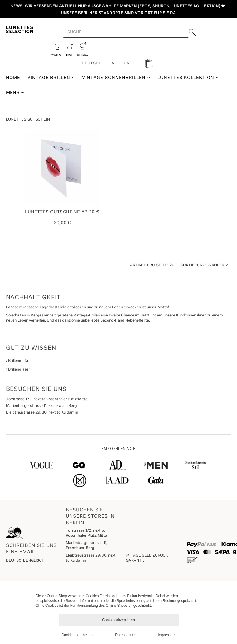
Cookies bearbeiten (77, 635)
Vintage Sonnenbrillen (116, 78)
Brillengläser (18, 369)
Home (13, 78)
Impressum (167, 635)
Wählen (204, 265)
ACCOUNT (122, 63)
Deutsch (92, 63)
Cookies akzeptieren (118, 620)
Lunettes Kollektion (188, 78)
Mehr (15, 93)
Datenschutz (125, 635)
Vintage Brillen (51, 78)
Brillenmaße (18, 361)
